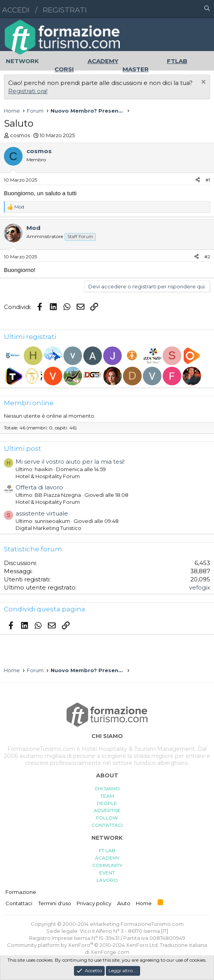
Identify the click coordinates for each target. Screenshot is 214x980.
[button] (173, 9)
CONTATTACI (107, 825)
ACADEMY (107, 858)
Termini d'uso (55, 903)
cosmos (20, 135)
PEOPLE (107, 803)
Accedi (16, 10)
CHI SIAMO (107, 788)
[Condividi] (198, 180)
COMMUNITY (107, 865)
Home (144, 903)
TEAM (107, 796)
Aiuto (124, 903)
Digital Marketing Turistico (48, 528)
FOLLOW (107, 818)
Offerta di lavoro (39, 487)
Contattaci (19, 903)
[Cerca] (207, 9)
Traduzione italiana (183, 945)
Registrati (65, 10)
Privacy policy (94, 903)
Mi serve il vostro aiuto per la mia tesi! (70, 462)
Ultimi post (23, 449)
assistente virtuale (42, 513)
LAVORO (107, 880)
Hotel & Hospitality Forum (48, 476)
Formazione (21, 892)
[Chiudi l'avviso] (203, 83)
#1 (208, 180)
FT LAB (107, 850)
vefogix (200, 587)
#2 (207, 257)
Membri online (29, 403)
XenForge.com (110, 952)
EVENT (107, 873)
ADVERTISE (107, 810)
